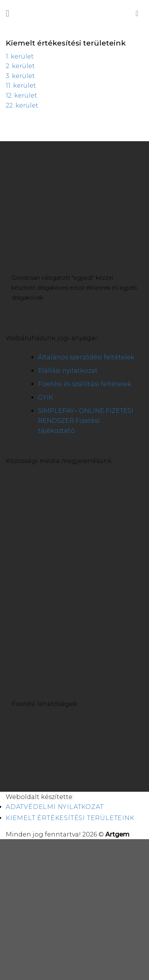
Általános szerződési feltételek (86, 357)
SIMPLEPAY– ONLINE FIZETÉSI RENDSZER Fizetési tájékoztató (86, 421)
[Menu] (10, 13)
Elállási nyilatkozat (68, 371)
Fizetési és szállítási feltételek (85, 384)
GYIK (45, 397)
